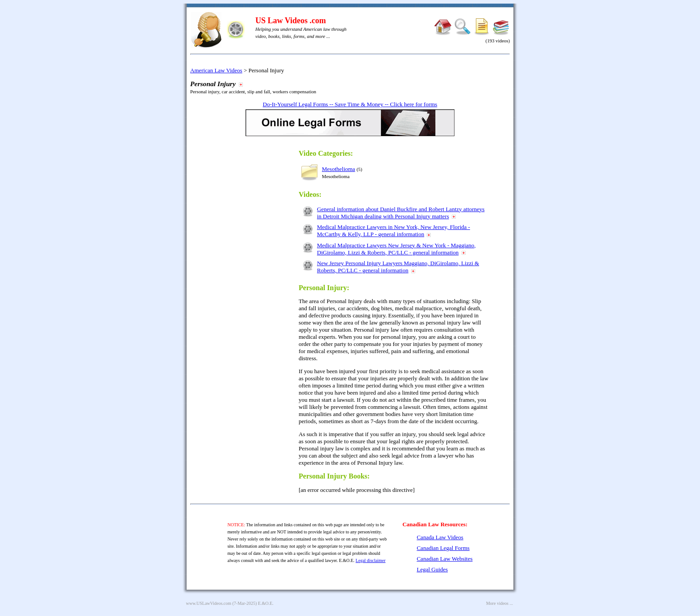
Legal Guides (432, 569)
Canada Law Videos (440, 537)
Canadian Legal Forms (443, 548)
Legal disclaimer (371, 560)
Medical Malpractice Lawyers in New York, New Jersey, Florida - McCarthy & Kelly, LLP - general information (394, 231)
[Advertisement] (252, 278)
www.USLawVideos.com (209, 603)
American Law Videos (216, 70)
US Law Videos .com (291, 21)
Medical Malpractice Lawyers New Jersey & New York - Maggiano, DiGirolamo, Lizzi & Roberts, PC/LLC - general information (396, 249)
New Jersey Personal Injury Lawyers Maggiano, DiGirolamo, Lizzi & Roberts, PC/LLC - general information (398, 267)
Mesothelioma (338, 169)
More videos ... (500, 603)
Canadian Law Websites (444, 559)
